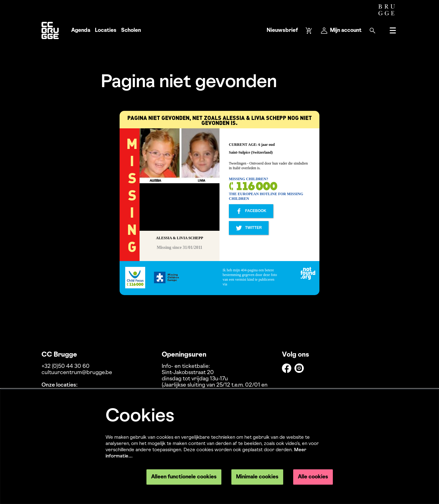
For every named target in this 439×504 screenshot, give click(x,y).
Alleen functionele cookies (184, 477)
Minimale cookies (257, 477)
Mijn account (341, 31)
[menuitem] (81, 30)
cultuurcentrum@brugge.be (77, 373)
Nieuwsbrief (282, 30)
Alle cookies (313, 477)
